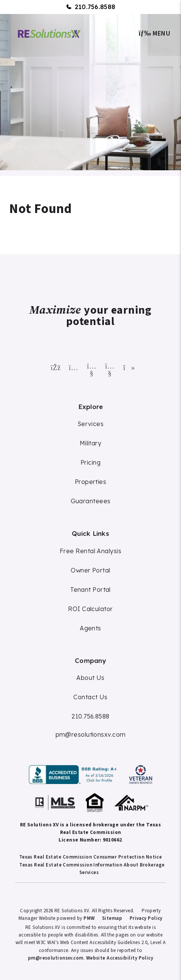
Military (91, 443)
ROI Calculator (90, 609)
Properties (91, 482)
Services (91, 424)
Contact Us (90, 697)
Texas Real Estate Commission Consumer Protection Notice (91, 857)
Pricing (90, 462)
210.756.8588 (95, 7)
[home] (49, 33)
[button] (54, 366)
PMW (89, 918)
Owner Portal (90, 570)
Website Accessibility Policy (120, 958)
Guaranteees (91, 501)
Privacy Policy (146, 918)
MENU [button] (155, 33)
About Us (90, 678)
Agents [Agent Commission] (90, 628)
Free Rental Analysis (90, 551)
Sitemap (112, 918)
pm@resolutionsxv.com (91, 734)
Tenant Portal (90, 590)
